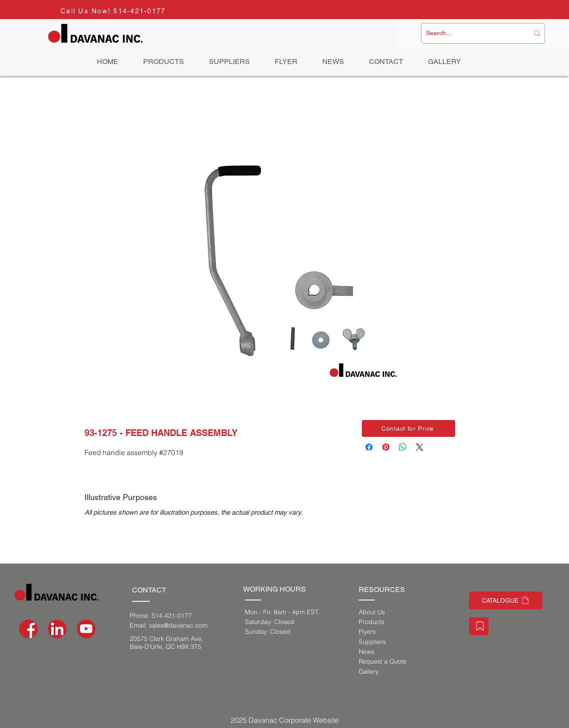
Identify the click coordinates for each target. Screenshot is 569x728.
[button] (409, 428)
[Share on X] (420, 447)
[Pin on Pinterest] (386, 447)
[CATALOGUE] (506, 600)
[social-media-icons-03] (86, 629)
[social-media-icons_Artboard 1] (57, 629)
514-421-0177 (139, 11)
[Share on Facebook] (369, 447)
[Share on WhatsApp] (403, 447)
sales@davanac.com (178, 625)
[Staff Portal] (479, 626)
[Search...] (471, 33)
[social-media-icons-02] (28, 629)
